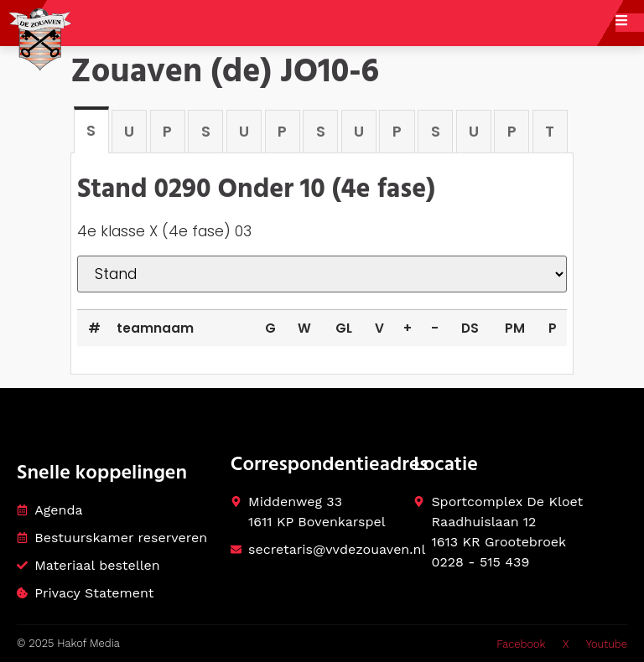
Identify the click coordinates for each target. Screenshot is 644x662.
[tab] (91, 129)
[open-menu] (630, 23)
